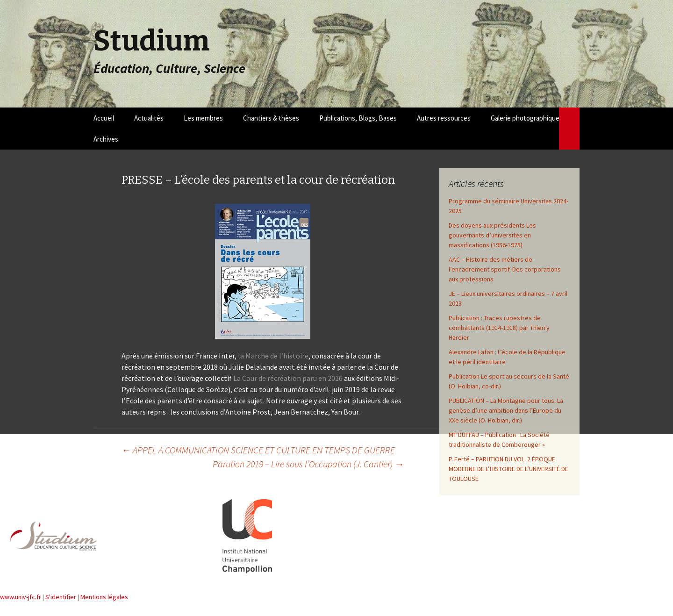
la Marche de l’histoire (273, 356)
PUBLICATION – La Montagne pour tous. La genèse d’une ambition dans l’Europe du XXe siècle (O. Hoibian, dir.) (506, 410)
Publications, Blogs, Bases (358, 118)
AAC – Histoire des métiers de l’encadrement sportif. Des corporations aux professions (505, 269)
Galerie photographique (525, 118)
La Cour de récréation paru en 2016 (288, 378)
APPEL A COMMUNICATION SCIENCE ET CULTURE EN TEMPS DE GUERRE (258, 450)
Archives (106, 139)
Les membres (203, 118)
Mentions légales (104, 597)
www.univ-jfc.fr (21, 597)
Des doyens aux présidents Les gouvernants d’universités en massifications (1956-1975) (492, 235)
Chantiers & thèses (271, 118)
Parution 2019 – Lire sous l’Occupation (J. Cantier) (308, 464)
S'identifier (61, 597)
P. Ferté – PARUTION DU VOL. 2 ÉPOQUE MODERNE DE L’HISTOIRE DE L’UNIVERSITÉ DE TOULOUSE (508, 469)
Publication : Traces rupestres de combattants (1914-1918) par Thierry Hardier (499, 328)
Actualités (149, 118)
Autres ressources (444, 118)
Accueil (104, 118)
